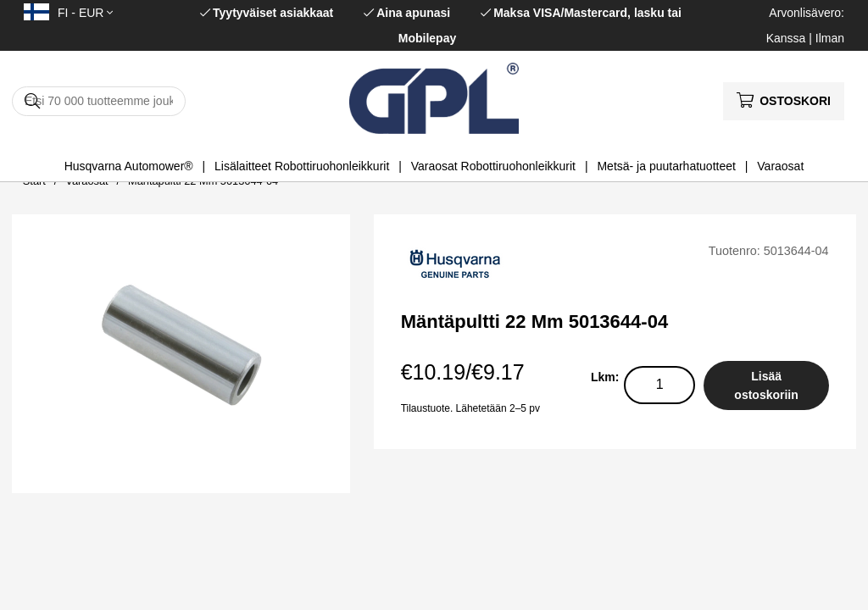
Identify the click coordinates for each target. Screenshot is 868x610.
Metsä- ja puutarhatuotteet (666, 166)
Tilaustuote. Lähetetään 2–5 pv (470, 408)
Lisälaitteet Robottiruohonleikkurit (302, 166)
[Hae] (99, 101)
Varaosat (780, 166)
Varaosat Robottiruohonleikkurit (493, 166)
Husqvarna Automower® (129, 166)
